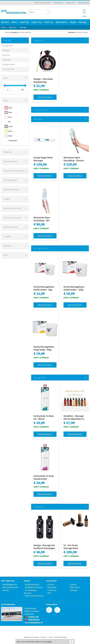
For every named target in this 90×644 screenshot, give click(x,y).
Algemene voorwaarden (32, 637)
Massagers (6, 50)
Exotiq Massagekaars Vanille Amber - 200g (74, 288)
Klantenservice (58, 3)
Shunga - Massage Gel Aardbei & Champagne (44, 547)
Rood (10, 108)
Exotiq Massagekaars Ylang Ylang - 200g (44, 348)
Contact (51, 584)
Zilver (10, 136)
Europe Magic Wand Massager (43, 159)
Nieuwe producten (10, 587)
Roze (10, 117)
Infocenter (52, 590)
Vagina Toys (37, 22)
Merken (6, 590)
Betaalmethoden (32, 584)
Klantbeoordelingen (61, 637)
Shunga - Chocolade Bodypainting (43, 80)
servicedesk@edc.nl (34, 623)
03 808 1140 (32, 617)
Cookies (73, 584)
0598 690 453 (32, 620)
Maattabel (52, 587)
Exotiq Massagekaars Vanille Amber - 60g (44, 288)
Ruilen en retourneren (34, 596)
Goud (10, 131)
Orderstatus (75, 587)
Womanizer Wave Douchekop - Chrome (74, 159)
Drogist (73, 22)
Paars (10, 112)
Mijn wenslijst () (83, 3)
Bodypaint (6, 55)
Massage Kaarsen (9, 64)
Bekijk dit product (45, 97)
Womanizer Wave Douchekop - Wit (42, 219)
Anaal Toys (24, 22)
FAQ (49, 593)
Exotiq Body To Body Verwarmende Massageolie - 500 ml (44, 477)
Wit (9, 122)
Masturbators (62, 22)
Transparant (13, 141)
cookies (49, 642)
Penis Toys (49, 22)
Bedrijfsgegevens (10, 584)
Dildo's (15, 22)
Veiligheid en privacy (34, 587)
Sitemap (74, 590)
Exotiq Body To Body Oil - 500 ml (44, 417)
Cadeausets (7, 60)
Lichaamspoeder (8, 69)
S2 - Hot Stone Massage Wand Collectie (71, 547)
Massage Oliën (7, 46)
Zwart (10, 126)
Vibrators (5, 22)
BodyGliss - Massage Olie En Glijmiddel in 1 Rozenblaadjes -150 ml (75, 417)
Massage (83, 22)
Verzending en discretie (30, 592)
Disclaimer (44, 637)
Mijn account (70, 3)
